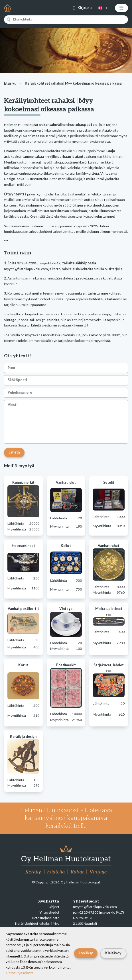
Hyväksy (86, 953)
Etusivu (10, 83)
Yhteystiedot (49, 912)
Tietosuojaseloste (45, 918)
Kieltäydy (113, 953)
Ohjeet (54, 907)
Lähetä (14, 452)
